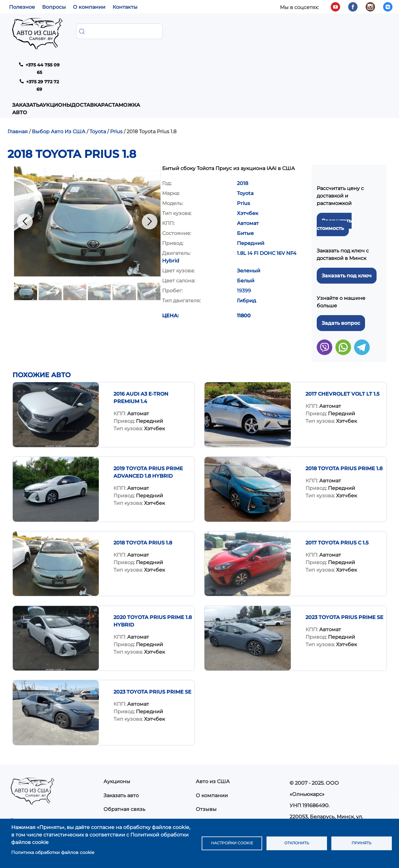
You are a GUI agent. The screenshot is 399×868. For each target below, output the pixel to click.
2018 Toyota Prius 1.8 (143, 479)
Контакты (125, 7)
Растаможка (210, 31)
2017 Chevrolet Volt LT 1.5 (342, 330)
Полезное (22, 7)
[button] (87, 158)
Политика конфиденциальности (238, 774)
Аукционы (136, 31)
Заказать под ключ (347, 212)
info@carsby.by (311, 787)
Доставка (171, 31)
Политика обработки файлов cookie (53, 852)
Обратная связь (124, 746)
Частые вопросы (217, 760)
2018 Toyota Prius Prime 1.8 (344, 405)
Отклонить (297, 843)
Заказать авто (87, 34)
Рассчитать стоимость (334, 161)
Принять (362, 843)
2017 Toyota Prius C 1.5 (337, 479)
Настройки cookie (232, 843)
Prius (116, 68)
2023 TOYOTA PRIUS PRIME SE (344, 554)
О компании (89, 7)
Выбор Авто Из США (59, 68)
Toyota (98, 68)
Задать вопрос (341, 259)
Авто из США (213, 718)
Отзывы (206, 746)
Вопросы (54, 7)
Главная (18, 68)
